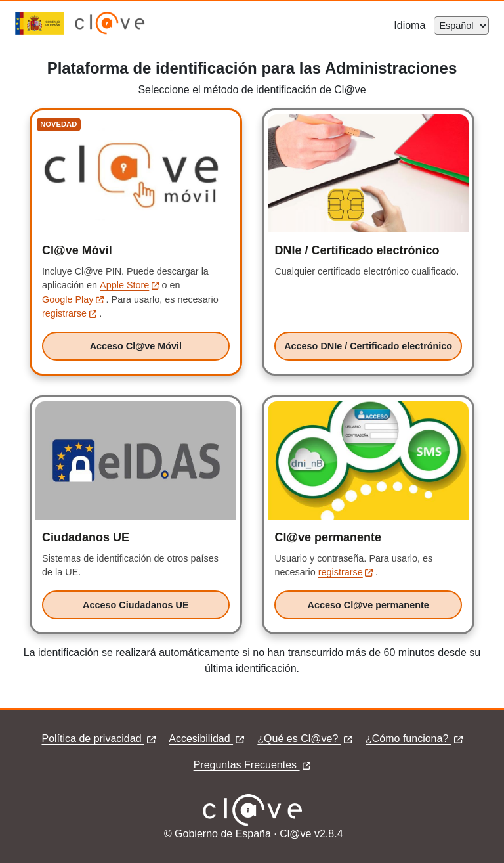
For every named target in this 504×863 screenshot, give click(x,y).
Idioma (413, 25)
